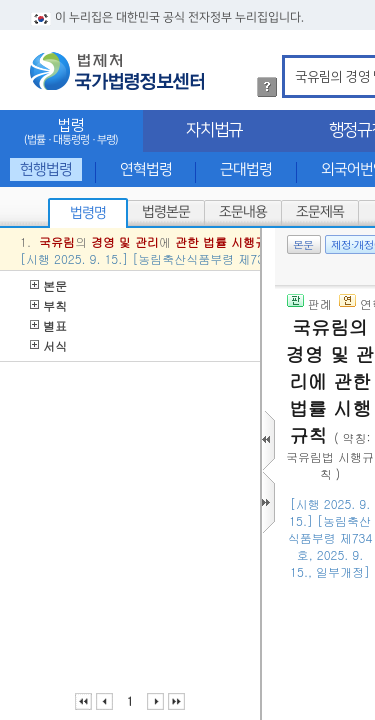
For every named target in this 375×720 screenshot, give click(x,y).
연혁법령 (146, 169)
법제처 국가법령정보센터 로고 (117, 71)
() (332, 618)
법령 (71, 131)
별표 (48, 325)
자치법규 (214, 130)
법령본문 (166, 212)
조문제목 (320, 212)
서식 (48, 345)
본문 (48, 285)
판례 (309, 303)
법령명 (88, 213)
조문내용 (243, 212)
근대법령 (246, 169)
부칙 (48, 305)
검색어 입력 (291, 58)
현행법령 (46, 169)
